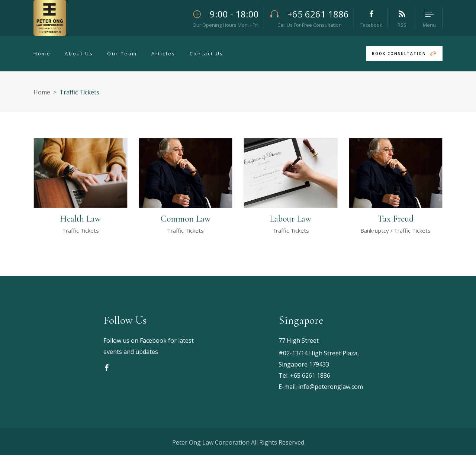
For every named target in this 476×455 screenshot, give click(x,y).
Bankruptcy (375, 230)
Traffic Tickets (81, 230)
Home (42, 92)
